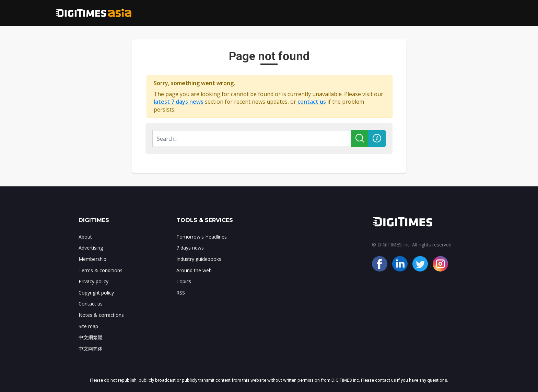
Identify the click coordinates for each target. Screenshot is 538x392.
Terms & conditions (101, 270)
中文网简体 (91, 349)
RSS (181, 293)
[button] (377, 139)
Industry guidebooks (199, 259)
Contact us (91, 304)
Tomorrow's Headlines (202, 237)
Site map (88, 326)
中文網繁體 (91, 337)
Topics (184, 281)
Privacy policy (93, 281)
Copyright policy (96, 293)
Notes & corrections (101, 315)
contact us (312, 102)
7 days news (190, 248)
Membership (92, 259)
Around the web (194, 270)
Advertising (91, 248)
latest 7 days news (179, 102)
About (85, 237)
